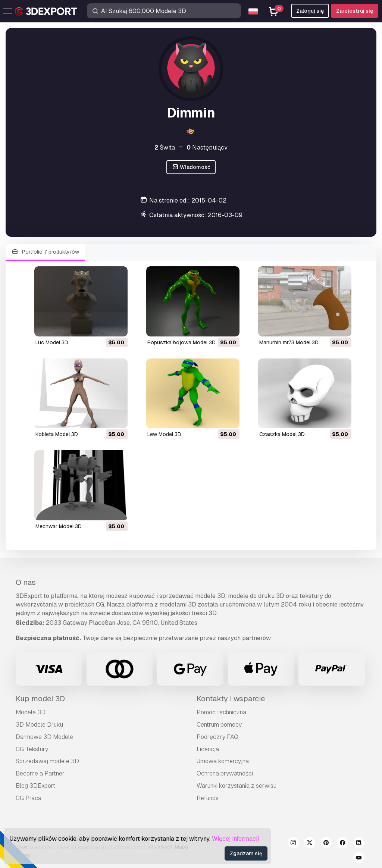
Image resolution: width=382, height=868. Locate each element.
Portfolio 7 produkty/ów (45, 252)
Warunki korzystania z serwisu (237, 786)
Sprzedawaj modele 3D (47, 761)
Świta (165, 148)
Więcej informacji (235, 839)
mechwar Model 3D (59, 526)
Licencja (208, 749)
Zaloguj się (310, 11)
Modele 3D (31, 712)
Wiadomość (191, 167)
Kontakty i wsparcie (231, 699)
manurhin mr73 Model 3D (289, 342)
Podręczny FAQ (217, 737)
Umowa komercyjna (223, 761)
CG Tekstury (32, 749)
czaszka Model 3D (282, 434)
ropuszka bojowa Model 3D (181, 342)
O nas (26, 582)
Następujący (207, 148)
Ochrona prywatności (225, 773)
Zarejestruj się (355, 11)
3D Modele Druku (39, 725)
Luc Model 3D (52, 342)
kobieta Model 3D (57, 434)
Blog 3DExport (35, 786)
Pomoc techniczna (221, 712)
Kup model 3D (40, 699)
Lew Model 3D (164, 434)
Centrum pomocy (219, 725)
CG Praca (29, 798)
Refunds (208, 798)
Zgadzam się (246, 853)
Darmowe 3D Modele (44, 737)
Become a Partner (40, 773)
